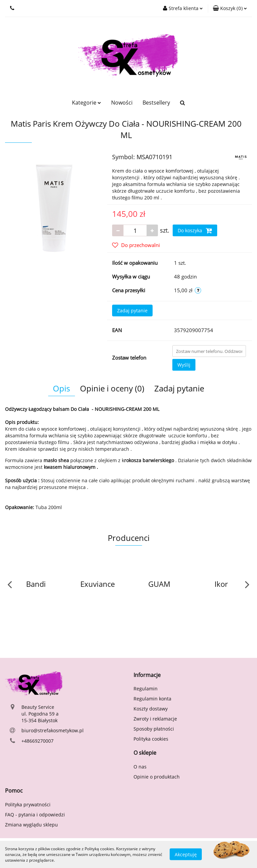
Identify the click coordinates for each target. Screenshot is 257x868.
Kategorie (87, 103)
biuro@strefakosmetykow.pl (53, 730)
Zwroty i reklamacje (155, 719)
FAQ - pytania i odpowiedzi (35, 815)
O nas (140, 767)
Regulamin (146, 689)
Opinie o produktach (157, 777)
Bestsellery (156, 103)
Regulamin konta (152, 699)
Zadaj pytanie (132, 311)
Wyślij (184, 365)
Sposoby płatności (154, 729)
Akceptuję (186, 854)
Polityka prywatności (28, 804)
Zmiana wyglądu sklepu (31, 825)
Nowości (122, 103)
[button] (230, 8)
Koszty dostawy (151, 709)
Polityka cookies (151, 739)
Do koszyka (195, 231)
